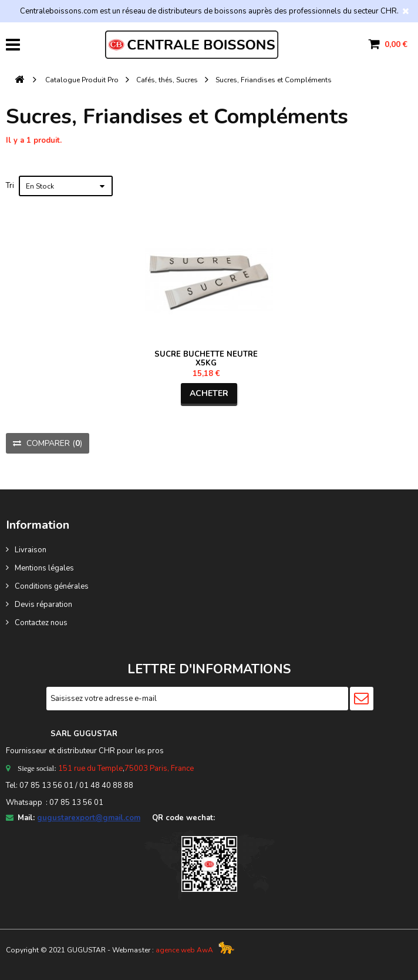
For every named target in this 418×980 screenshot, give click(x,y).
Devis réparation (43, 605)
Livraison (31, 550)
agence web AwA (184, 950)
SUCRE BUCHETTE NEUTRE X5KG (206, 359)
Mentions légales (44, 568)
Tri (10, 186)
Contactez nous (41, 623)
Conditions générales (52, 586)
